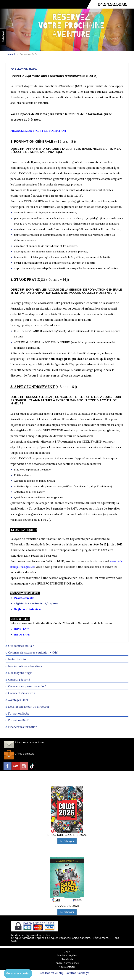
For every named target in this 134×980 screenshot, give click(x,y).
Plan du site (67, 959)
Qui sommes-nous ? (21, 646)
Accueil (11, 54)
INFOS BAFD (22, 635)
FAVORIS (3, 37)
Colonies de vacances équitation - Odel (33, 652)
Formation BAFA (18, 714)
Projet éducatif (24, 598)
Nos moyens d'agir (20, 673)
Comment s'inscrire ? (22, 693)
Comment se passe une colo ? (27, 686)
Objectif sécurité (19, 680)
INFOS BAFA (22, 629)
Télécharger (67, 841)
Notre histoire (17, 659)
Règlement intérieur (28, 609)
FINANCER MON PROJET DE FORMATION (38, 131)
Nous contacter (67, 967)
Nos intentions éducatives (25, 666)
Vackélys (83, 973)
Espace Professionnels (67, 963)
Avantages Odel (18, 700)
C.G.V (67, 952)
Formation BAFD (19, 720)
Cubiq (59, 973)
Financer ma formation (23, 727)
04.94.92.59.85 (113, 4)
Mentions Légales (67, 955)
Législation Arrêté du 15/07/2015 (36, 603)
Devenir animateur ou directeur (29, 707)
